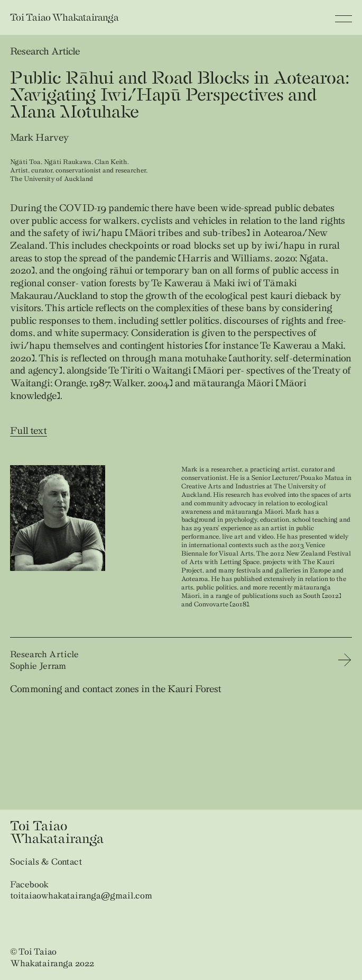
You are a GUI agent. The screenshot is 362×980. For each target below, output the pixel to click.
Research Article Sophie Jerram (44, 660)
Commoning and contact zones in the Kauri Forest (116, 689)
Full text (29, 430)
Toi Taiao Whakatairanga (64, 17)
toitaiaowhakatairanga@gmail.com (81, 896)
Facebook (29, 884)
